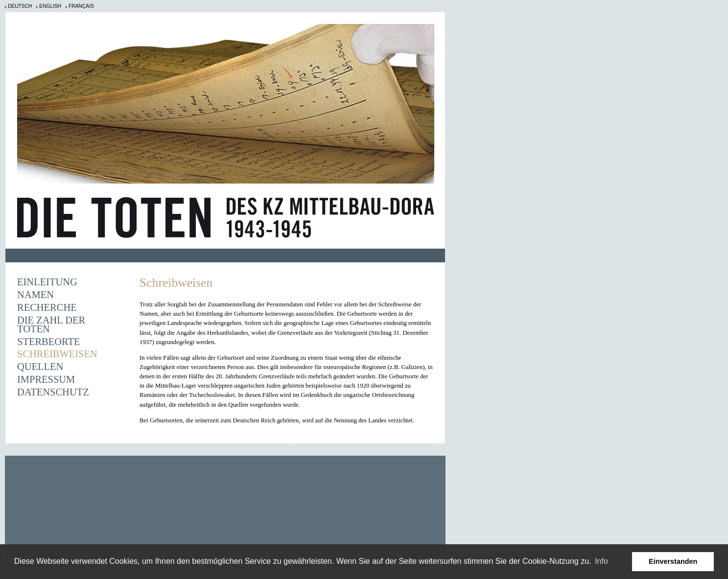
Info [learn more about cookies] (601, 561)
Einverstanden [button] (673, 561)
